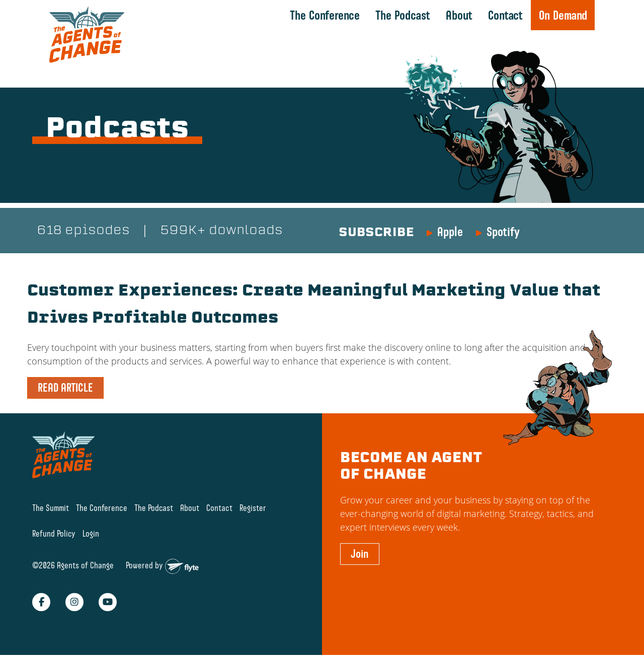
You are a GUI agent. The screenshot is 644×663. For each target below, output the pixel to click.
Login (91, 534)
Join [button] (360, 555)
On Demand (561, 15)
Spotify (503, 233)
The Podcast (402, 15)
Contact (504, 15)
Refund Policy (54, 534)
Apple (450, 233)
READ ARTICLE (65, 389)
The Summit (51, 509)
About (458, 15)
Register (253, 509)
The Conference (324, 15)
